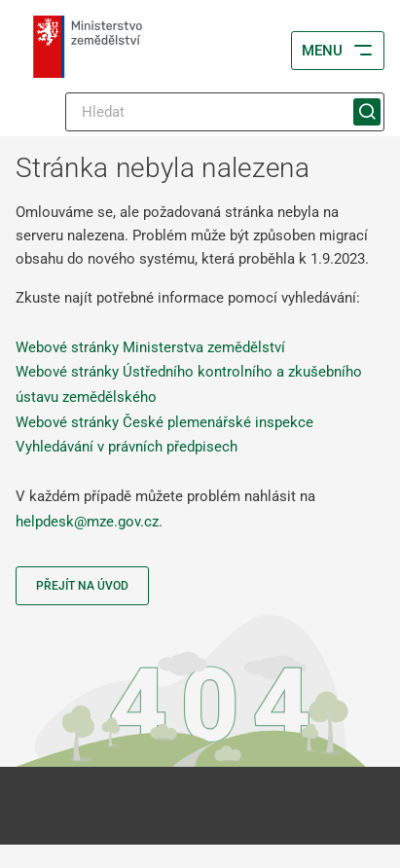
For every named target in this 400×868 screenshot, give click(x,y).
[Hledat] (225, 112)
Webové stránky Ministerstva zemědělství (150, 347)
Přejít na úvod (82, 586)
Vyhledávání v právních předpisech (127, 447)
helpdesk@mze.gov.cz (87, 522)
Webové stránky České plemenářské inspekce (164, 422)
